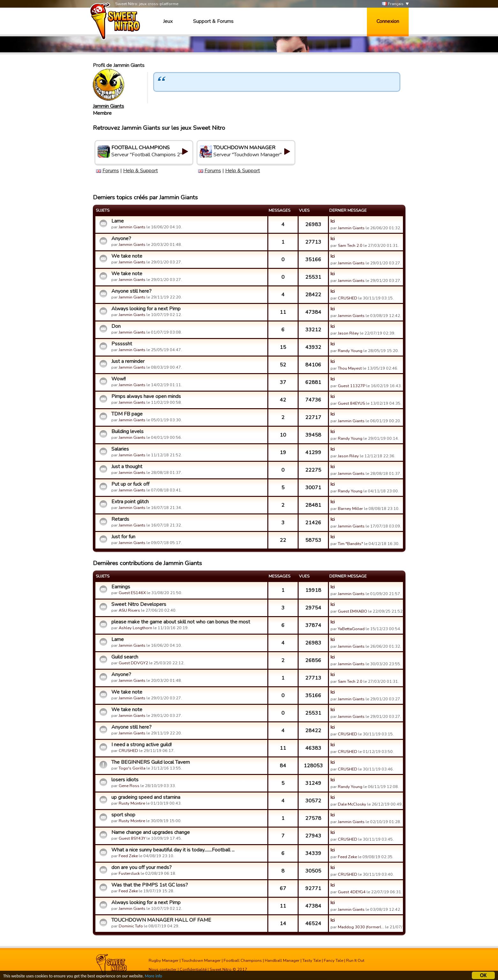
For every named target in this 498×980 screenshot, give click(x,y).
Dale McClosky (352, 804)
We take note (127, 256)
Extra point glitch (130, 502)
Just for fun (123, 537)
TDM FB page (127, 414)
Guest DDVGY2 (133, 663)
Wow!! (119, 379)
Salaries (120, 449)
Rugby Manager (164, 961)
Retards (120, 519)
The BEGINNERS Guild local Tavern (151, 762)
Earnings (121, 587)
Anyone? (121, 239)
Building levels (127, 431)
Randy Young (350, 351)
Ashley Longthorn (135, 628)
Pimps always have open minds (146, 396)
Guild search (125, 657)
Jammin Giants (108, 106)
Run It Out (355, 961)
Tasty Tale (312, 961)
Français (393, 4)
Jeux (168, 21)
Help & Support (141, 171)
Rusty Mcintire (132, 803)
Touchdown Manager (201, 961)
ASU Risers (129, 610)
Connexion (388, 21)
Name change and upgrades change (151, 832)
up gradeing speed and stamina (146, 797)
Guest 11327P (352, 386)
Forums (111, 171)
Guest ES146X (132, 593)
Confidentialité (193, 969)
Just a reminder (128, 361)
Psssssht (122, 344)
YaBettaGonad (351, 629)
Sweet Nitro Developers (139, 604)
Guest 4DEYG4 (352, 892)
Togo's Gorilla (132, 768)
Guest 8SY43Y (132, 838)
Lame (118, 221)
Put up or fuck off (130, 484)
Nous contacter (163, 969)
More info (153, 977)
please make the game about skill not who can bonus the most (181, 622)
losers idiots (125, 780)
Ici (333, 221)
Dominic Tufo (131, 926)
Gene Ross (129, 786)
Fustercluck (129, 873)
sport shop (123, 815)
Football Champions (243, 961)
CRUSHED (348, 298)
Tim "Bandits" (350, 544)
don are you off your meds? (141, 867)
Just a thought (127, 467)
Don (116, 326)
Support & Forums (213, 21)
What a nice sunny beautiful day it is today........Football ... (173, 850)
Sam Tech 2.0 (350, 246)
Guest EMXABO (353, 611)
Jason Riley (348, 333)
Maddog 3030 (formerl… (361, 927)
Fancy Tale (334, 961)
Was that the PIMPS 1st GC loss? (150, 885)
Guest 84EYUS (351, 403)
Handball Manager (282, 961)
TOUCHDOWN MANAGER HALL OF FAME (161, 920)
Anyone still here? (131, 291)
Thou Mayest (350, 368)
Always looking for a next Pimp (146, 309)
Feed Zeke (128, 856)
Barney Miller (350, 509)
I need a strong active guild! (141, 745)
